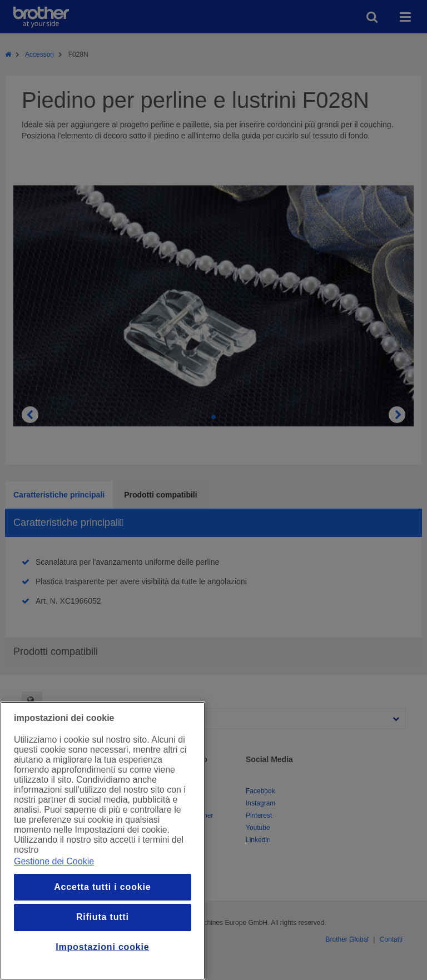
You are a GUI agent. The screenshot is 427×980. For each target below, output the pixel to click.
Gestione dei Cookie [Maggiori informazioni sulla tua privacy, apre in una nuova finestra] (54, 861)
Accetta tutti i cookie (102, 887)
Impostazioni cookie (102, 947)
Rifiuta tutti (103, 917)
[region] (103, 841)
